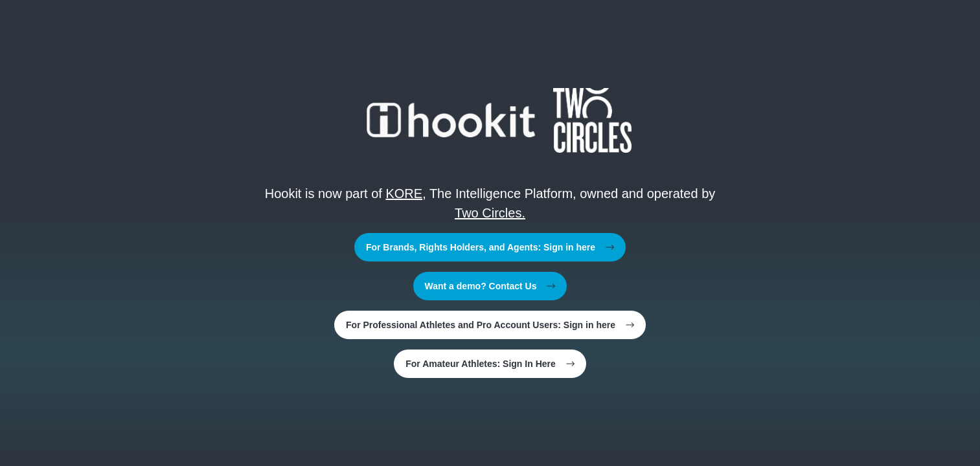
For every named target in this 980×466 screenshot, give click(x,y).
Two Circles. (490, 213)
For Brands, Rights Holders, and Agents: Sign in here (490, 247)
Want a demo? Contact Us (490, 286)
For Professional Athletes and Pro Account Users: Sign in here (490, 325)
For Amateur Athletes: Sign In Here (490, 364)
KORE (404, 194)
